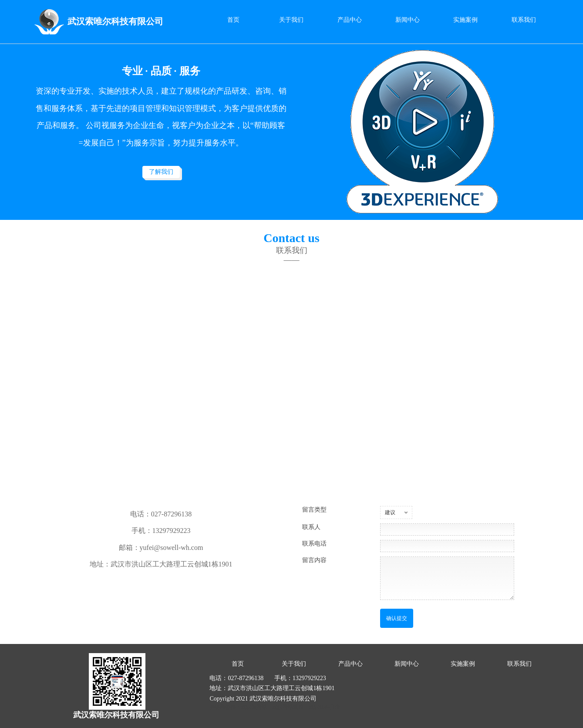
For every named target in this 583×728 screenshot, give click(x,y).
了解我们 (161, 172)
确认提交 (397, 618)
